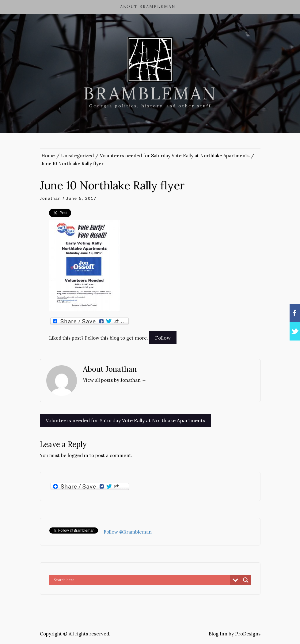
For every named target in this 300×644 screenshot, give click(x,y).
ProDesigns (248, 634)
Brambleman (150, 93)
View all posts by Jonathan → (115, 380)
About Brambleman (148, 7)
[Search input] (141, 580)
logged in (78, 455)
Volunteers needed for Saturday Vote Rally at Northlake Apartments (125, 420)
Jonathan (51, 198)
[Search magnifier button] (246, 580)
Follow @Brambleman (128, 532)
